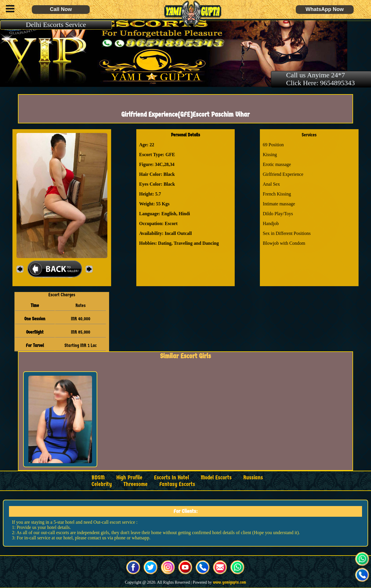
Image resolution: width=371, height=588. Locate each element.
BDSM (98, 477)
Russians (253, 477)
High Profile (129, 477)
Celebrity (102, 484)
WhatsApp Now (325, 9)
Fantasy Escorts (177, 484)
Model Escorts (216, 477)
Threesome (135, 484)
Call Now (61, 9)
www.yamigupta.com (230, 582)
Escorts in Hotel (171, 477)
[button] (9, 10)
